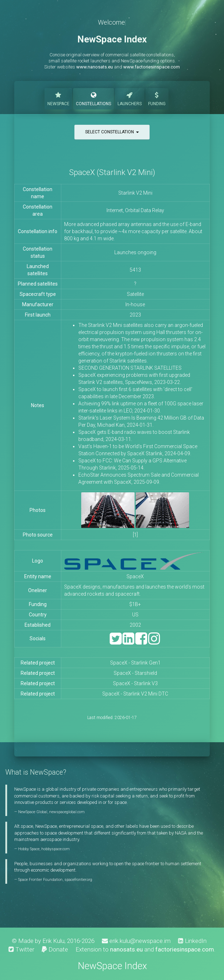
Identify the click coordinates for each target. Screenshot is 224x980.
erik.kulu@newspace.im (136, 941)
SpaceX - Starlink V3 (135, 683)
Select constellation (112, 132)
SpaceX (135, 576)
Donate (55, 949)
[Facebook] (141, 642)
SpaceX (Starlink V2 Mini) (112, 172)
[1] (135, 535)
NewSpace (58, 98)
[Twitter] (116, 642)
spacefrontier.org (78, 880)
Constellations (93, 98)
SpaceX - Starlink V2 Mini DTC (135, 694)
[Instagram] (154, 642)
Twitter (21, 949)
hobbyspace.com (56, 849)
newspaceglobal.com (67, 812)
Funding (157, 98)
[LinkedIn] (128, 642)
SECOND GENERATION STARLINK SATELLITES (130, 368)
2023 (135, 315)
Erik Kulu (53, 941)
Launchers (130, 98)
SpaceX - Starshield (135, 673)
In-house (135, 304)
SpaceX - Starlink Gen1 (135, 663)
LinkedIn (192, 941)
